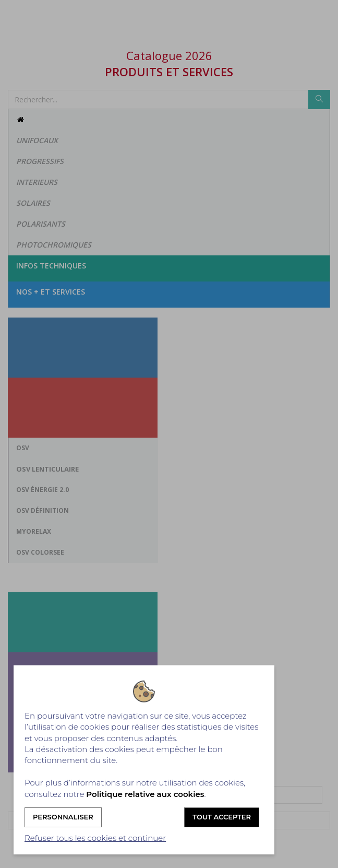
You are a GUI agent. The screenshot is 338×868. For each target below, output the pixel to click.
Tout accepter (222, 817)
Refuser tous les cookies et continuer (95, 838)
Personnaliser (63, 817)
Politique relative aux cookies (145, 794)
